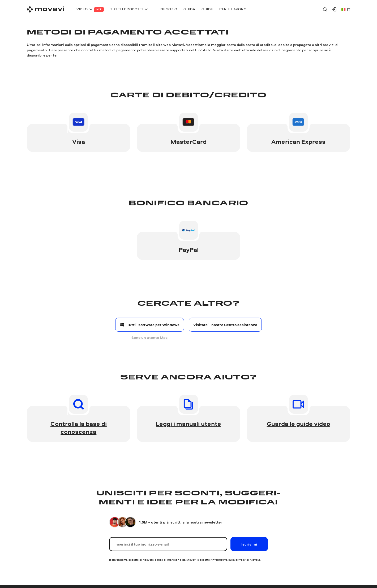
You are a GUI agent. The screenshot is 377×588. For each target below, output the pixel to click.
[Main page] (45, 9)
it (346, 9)
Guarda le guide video (299, 424)
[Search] (325, 9)
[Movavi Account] (334, 9)
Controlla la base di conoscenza (79, 428)
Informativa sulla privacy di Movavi (236, 559)
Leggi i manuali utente (188, 424)
